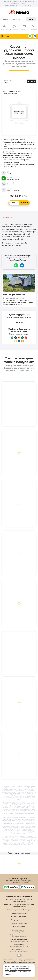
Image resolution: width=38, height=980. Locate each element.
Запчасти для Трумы (19, 923)
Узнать (19, 322)
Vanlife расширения (19, 913)
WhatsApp (30, 36)
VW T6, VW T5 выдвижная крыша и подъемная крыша (19, 900)
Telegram (35, 36)
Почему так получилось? (10, 93)
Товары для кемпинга (19, 920)
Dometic (9, 798)
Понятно (8, 975)
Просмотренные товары (19, 853)
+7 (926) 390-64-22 (27, 6)
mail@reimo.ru (12, 6)
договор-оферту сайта (24, 972)
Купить (24, 203)
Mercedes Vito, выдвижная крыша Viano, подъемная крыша (19, 906)
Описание (8, 218)
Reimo (19, 12)
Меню (5, 36)
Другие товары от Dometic (12, 245)
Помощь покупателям (19, 941)
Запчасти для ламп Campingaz (19, 910)
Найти (31, 19)
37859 (20, 802)
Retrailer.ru (19, 955)
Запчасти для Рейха (19, 917)
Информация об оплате (19, 936)
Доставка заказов (19, 931)
